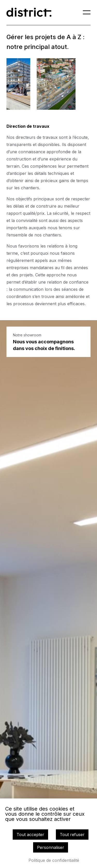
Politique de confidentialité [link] (54, 860)
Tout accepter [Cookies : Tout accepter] (30, 835)
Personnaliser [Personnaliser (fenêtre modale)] (51, 847)
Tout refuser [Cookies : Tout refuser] (72, 835)
